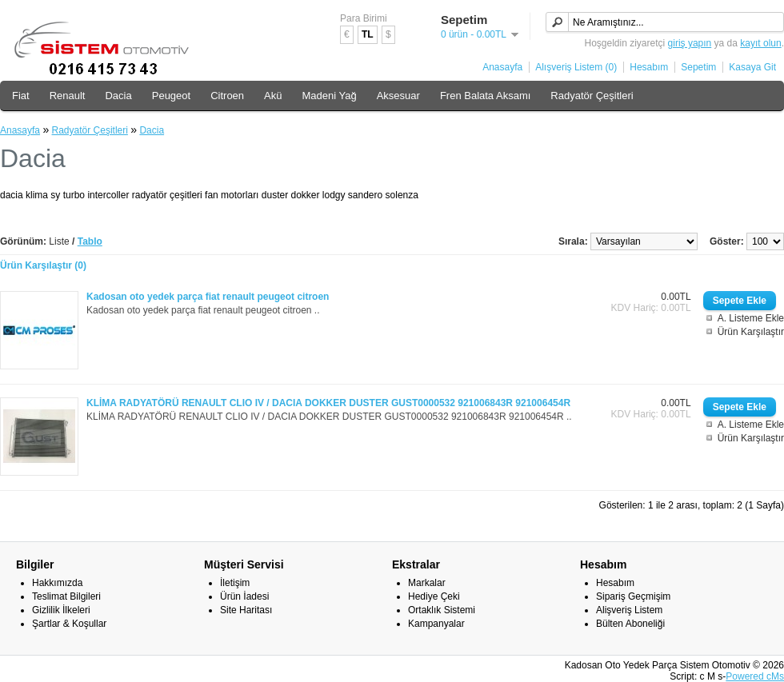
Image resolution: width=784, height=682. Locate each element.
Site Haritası (246, 610)
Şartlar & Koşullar (69, 624)
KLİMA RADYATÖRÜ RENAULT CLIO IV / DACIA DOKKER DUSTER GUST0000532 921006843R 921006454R (328, 403)
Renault (68, 96)
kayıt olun (760, 43)
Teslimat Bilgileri (66, 596)
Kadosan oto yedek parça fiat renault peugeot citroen (208, 297)
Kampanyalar (436, 624)
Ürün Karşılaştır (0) (43, 265)
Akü (273, 96)
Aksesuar (398, 96)
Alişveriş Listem (629, 610)
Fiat (21, 96)
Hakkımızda (57, 583)
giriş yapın (690, 43)
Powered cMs (755, 676)
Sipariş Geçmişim (633, 596)
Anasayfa (502, 67)
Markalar (427, 583)
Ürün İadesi (244, 596)
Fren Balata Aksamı (485, 96)
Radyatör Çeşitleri (592, 96)
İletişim (235, 583)
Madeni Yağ (330, 96)
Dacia (118, 96)
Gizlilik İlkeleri (61, 610)
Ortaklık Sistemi (442, 610)
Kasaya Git (752, 67)
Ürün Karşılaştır (751, 332)
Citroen (227, 96)
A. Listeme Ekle (751, 318)
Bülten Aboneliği (630, 624)
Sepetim (698, 67)
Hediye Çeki (434, 596)
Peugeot (171, 96)
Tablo (90, 241)
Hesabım (649, 67)
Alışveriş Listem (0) (576, 67)
